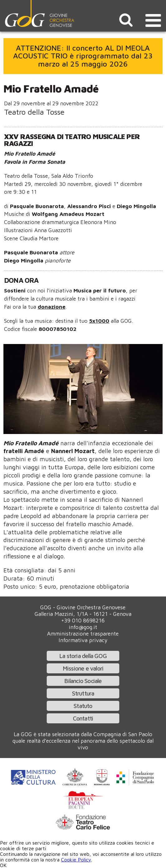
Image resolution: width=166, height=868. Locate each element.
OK (3, 865)
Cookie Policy (76, 860)
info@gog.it (83, 627)
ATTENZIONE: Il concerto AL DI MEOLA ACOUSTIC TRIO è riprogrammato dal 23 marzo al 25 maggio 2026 (83, 56)
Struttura (83, 693)
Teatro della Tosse (34, 112)
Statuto (83, 706)
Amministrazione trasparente (83, 634)
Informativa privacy (83, 640)
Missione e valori (83, 668)
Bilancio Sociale (83, 681)
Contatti (83, 718)
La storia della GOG (83, 656)
